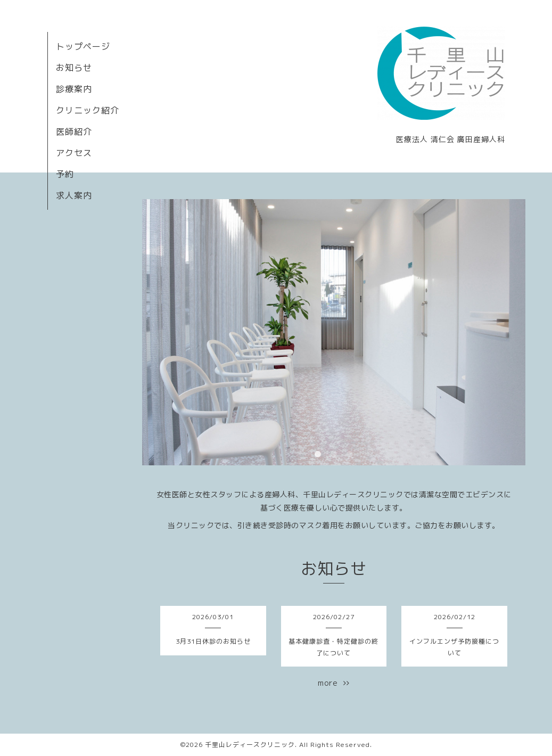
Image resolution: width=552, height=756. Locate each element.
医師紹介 (74, 132)
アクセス (74, 153)
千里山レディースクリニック (250, 745)
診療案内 (74, 89)
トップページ (83, 46)
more (334, 683)
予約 (65, 174)
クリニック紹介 (88, 110)
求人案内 (74, 195)
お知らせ (74, 68)
